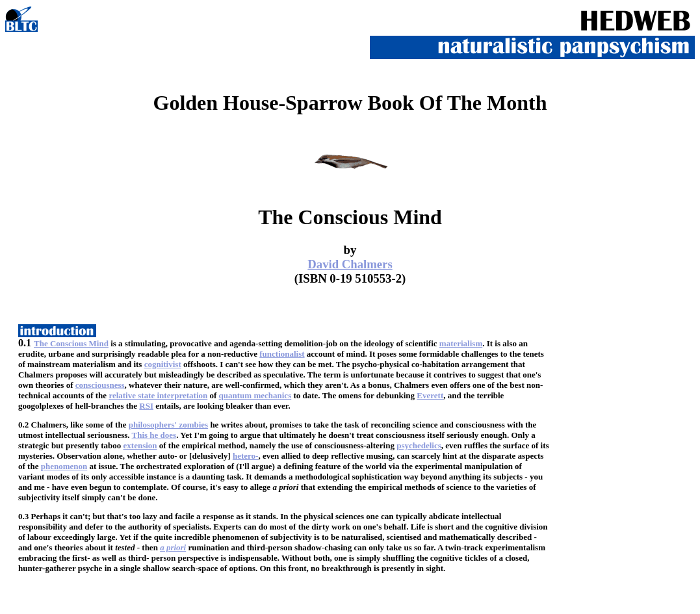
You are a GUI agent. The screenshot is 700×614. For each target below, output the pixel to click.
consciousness (100, 385)
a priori (173, 547)
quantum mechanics (255, 395)
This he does (154, 435)
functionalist (282, 354)
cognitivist (163, 364)
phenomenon (64, 466)
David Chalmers (350, 264)
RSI (146, 406)
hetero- (245, 456)
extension (140, 445)
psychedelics (419, 445)
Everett (430, 395)
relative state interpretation (158, 395)
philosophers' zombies (168, 425)
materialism (461, 343)
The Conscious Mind (71, 343)
